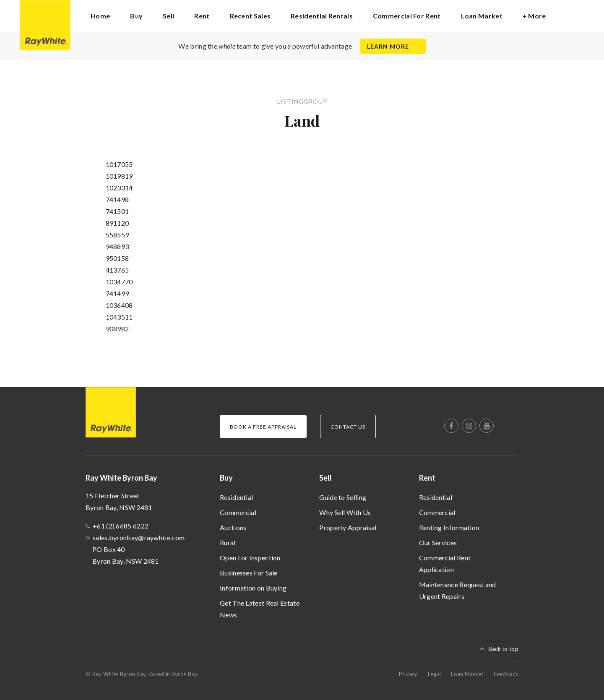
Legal (435, 674)
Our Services (438, 543)
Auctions (233, 527)
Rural (228, 543)
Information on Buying (253, 588)
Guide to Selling (343, 497)
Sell (325, 478)
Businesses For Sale (249, 573)
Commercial (238, 512)
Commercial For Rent (407, 16)
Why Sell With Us (345, 512)
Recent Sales (250, 16)
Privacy (408, 674)
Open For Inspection (250, 558)
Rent (427, 478)
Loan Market (482, 16)
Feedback (506, 674)
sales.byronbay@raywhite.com (139, 537)
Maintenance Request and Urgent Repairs (458, 590)
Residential (236, 497)
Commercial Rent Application (445, 563)
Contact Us (348, 427)
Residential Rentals (322, 16)
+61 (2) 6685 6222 (121, 526)
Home (100, 16)
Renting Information (449, 527)
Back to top (504, 649)
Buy (226, 478)
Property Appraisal (348, 527)
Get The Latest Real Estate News (260, 609)
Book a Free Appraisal (263, 427)
